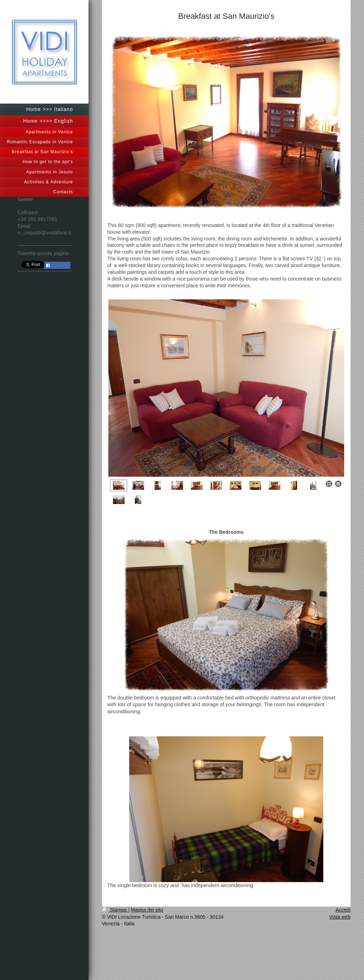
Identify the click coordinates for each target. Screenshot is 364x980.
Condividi (57, 266)
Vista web (340, 917)
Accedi (343, 910)
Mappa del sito (147, 910)
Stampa (115, 910)
